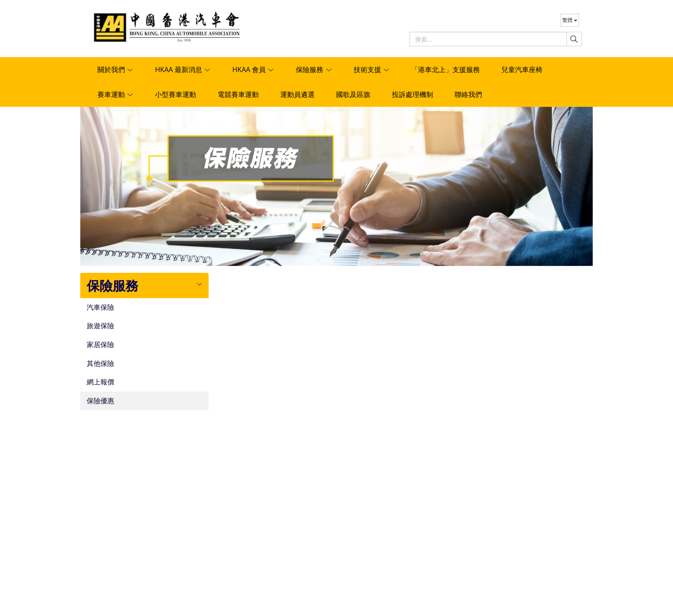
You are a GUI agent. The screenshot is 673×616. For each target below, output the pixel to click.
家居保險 (100, 345)
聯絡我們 (468, 94)
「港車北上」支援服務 (446, 69)
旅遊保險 (100, 326)
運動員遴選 (297, 94)
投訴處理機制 (412, 94)
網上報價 (100, 382)
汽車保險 (100, 308)
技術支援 (372, 69)
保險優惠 (100, 401)
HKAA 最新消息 (183, 69)
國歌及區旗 (353, 94)
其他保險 (100, 364)
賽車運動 (115, 94)
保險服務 (314, 69)
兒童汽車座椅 (522, 69)
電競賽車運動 (238, 94)
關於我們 (115, 69)
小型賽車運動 (176, 94)
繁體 (570, 20)
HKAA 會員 (253, 69)
